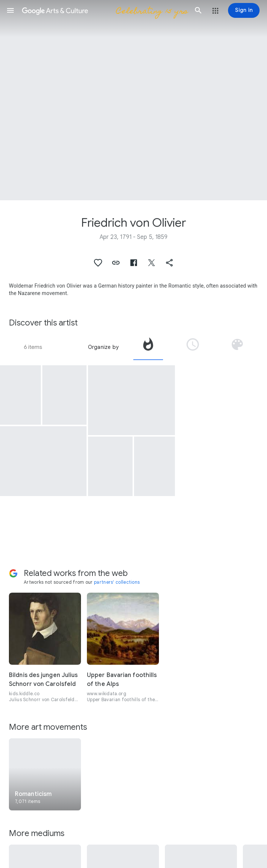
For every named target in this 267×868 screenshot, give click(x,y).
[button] (10, 10)
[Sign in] (244, 10)
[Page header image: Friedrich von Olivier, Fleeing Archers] (133, 100)
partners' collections (117, 582)
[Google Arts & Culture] (104, 10)
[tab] (148, 347)
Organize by (103, 347)
